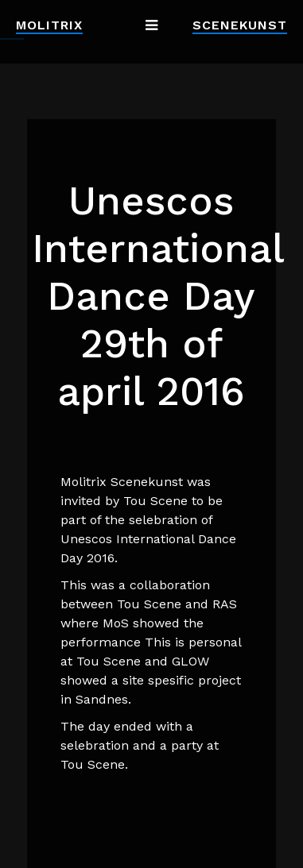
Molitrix (49, 25)
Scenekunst (240, 25)
